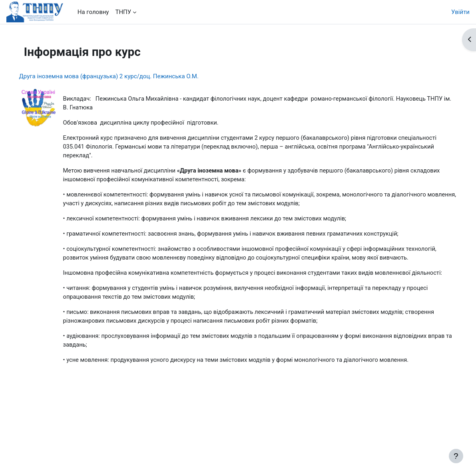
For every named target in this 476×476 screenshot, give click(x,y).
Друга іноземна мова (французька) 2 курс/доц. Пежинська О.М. (120, 76)
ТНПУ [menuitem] (123, 12)
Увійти (460, 12)
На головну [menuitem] (93, 12)
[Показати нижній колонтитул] (456, 456)
